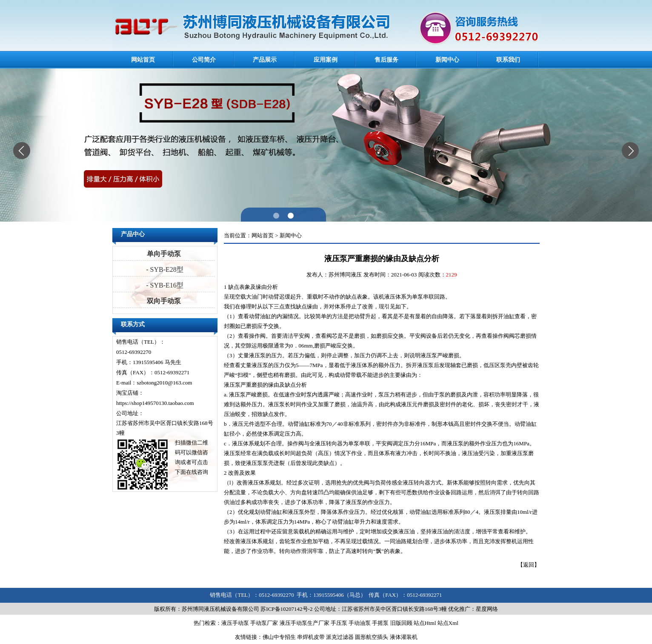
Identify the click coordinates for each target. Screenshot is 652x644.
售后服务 (386, 60)
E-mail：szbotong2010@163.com (154, 383)
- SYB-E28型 (164, 269)
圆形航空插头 (372, 637)
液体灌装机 (404, 637)
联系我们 (508, 60)
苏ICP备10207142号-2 (286, 609)
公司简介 (204, 60)
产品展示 (265, 60)
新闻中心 (447, 60)
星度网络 (487, 609)
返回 (529, 565)
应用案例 (326, 60)
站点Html (425, 623)
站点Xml (448, 623)
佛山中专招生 (279, 637)
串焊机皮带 (311, 637)
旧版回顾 (401, 623)
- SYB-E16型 (164, 285)
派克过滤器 (340, 637)
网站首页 (143, 60)
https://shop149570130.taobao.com (155, 403)
